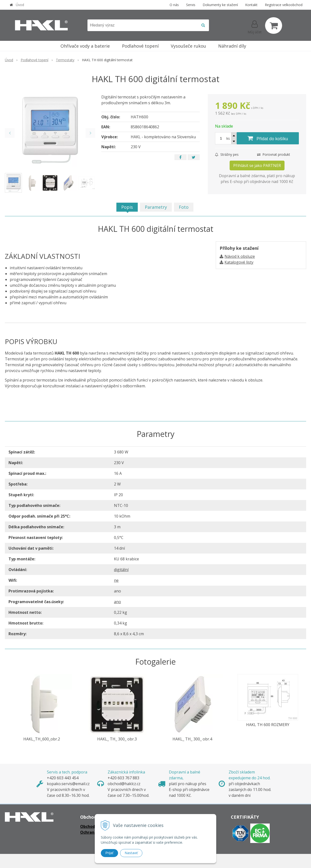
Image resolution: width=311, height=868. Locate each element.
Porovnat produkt (274, 154)
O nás (174, 5)
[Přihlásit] (255, 26)
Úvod (20, 5)
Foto (184, 207)
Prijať (109, 853)
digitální (121, 570)
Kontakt (251, 5)
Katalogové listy (239, 262)
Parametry (156, 207)
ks (228, 138)
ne (116, 580)
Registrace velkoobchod (284, 5)
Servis (191, 5)
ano (117, 602)
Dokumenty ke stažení (220, 5)
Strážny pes (227, 154)
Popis (127, 207)
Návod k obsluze (240, 256)
